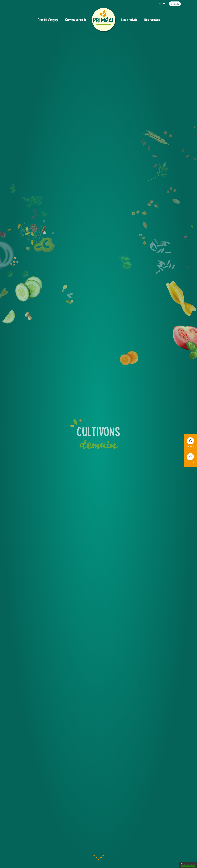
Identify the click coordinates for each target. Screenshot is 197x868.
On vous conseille (76, 20)
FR (160, 4)
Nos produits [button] (129, 20)
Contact (175, 4)
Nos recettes (152, 20)
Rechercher (190, 442)
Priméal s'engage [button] (48, 20)
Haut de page (190, 458)
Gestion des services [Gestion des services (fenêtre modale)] (188, 865)
